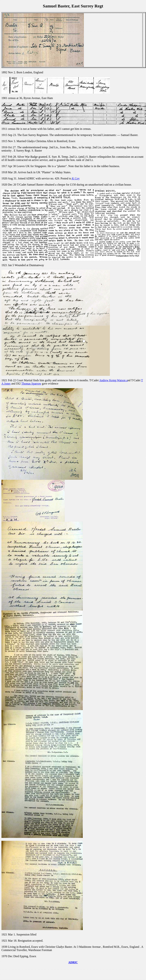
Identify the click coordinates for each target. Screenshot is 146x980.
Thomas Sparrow (31, 384)
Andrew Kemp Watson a (113, 380)
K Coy (75, 178)
